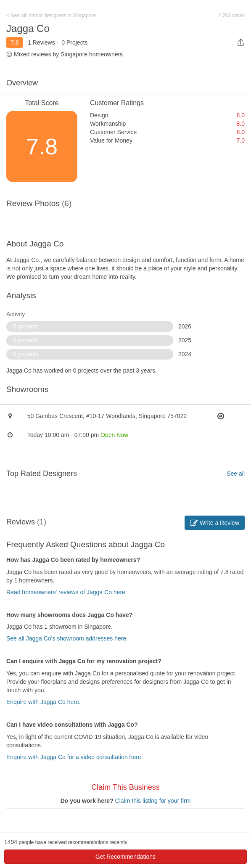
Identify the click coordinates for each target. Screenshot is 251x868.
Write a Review (215, 523)
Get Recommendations (125, 857)
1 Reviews (41, 42)
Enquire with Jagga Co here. (44, 702)
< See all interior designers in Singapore (51, 16)
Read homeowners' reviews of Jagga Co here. (67, 592)
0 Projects (74, 42)
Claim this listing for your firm (153, 801)
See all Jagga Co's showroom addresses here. (67, 638)
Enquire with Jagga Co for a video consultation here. (75, 757)
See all (236, 474)
